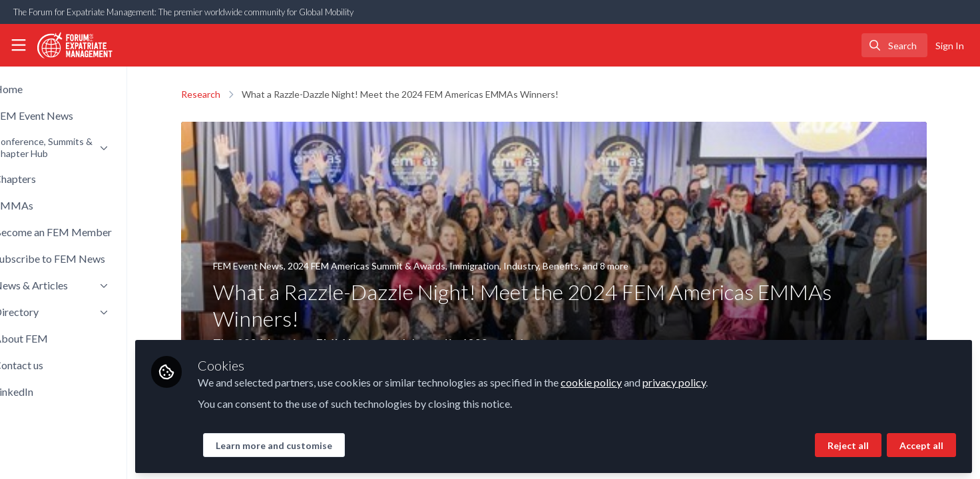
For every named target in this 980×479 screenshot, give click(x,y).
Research (222, 94)
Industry (542, 266)
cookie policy (634, 380)
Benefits (582, 266)
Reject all (848, 443)
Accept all (921, 443)
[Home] (70, 45)
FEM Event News (270, 266)
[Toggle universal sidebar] (19, 45)
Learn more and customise (317, 443)
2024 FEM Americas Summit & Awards (388, 266)
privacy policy (717, 380)
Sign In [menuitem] (950, 46)
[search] (894, 45)
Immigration (496, 266)
